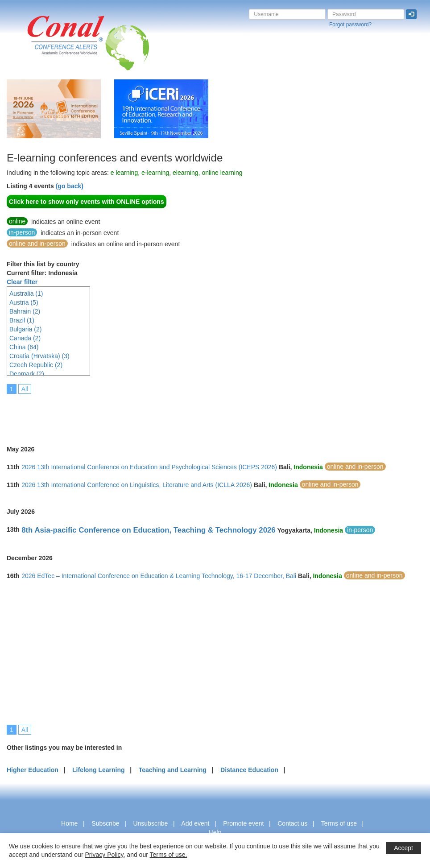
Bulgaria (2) (25, 329)
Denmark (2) (27, 374)
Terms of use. (168, 855)
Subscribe (105, 823)
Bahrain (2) (25, 311)
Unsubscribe (150, 823)
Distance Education (249, 770)
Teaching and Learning (173, 770)
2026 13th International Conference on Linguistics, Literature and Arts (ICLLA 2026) (137, 485)
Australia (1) (26, 293)
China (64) (24, 347)
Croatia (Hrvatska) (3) (39, 356)
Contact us (292, 823)
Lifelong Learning (98, 770)
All (25, 389)
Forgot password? (350, 25)
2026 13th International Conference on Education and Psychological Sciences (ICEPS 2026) (149, 467)
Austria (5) (24, 302)
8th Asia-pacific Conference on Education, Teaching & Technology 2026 (148, 530)
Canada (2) (25, 338)
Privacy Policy (104, 855)
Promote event (243, 823)
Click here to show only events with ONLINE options (87, 202)
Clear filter (22, 282)
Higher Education (33, 770)
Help (215, 832)
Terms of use (339, 823)
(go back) (70, 186)
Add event (195, 823)
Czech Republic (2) (36, 365)
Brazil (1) (22, 320)
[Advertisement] (169, 413)
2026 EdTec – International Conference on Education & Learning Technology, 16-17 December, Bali (159, 576)
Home (69, 823)
